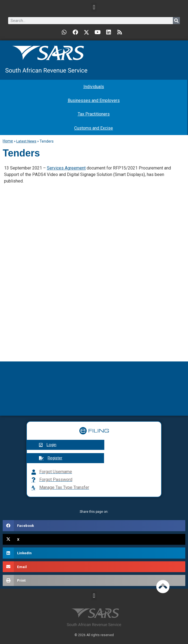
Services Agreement (66, 168)
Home (8, 141)
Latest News (26, 141)
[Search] (176, 21)
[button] (94, 7)
